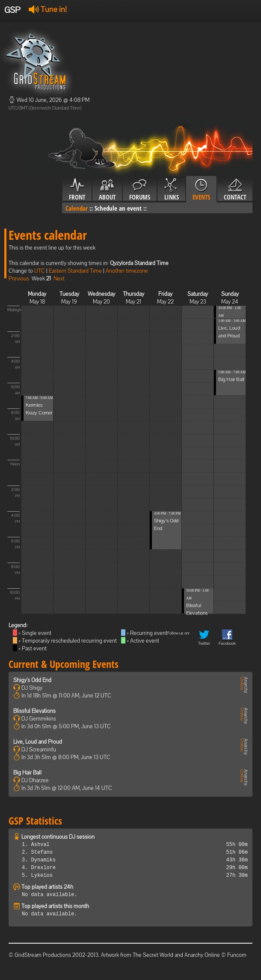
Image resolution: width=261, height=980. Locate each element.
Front (77, 190)
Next (59, 279)
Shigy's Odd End (32, 680)
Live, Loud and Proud (38, 742)
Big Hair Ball (231, 379)
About (107, 190)
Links (171, 190)
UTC (40, 271)
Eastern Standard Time (75, 271)
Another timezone (127, 271)
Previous (19, 279)
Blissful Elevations (34, 711)
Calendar (77, 208)
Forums (140, 190)
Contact (235, 190)
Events (201, 190)
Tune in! (48, 9)
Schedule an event (118, 208)
